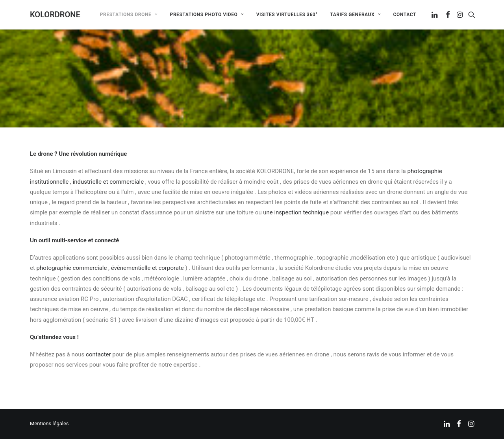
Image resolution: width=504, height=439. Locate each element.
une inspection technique (296, 212)
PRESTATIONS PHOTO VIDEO (207, 15)
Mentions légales (49, 423)
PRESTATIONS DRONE (129, 15)
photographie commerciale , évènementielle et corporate (110, 268)
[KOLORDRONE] (55, 15)
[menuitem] (129, 15)
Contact (405, 15)
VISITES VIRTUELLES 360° (287, 15)
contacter (98, 354)
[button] (435, 15)
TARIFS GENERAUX (355, 15)
